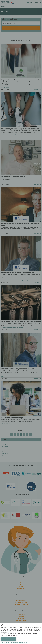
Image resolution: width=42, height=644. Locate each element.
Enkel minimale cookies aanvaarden (10, 642)
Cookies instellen (23, 642)
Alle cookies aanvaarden (8, 639)
